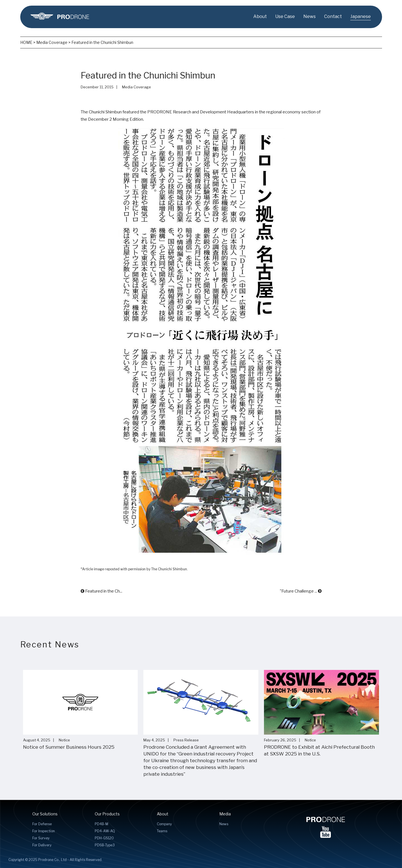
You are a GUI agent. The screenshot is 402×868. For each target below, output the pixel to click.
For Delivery (42, 845)
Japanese (361, 16)
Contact (333, 16)
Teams (162, 831)
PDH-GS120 (104, 838)
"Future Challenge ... (301, 591)
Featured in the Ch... (101, 591)
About (260, 16)
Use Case (285, 16)
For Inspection (44, 831)
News (310, 16)
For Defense (42, 824)
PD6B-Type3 (105, 845)
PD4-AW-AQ (105, 831)
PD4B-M (101, 824)
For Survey (41, 838)
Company (164, 824)
